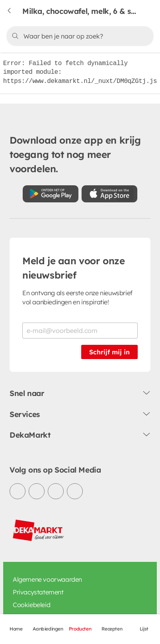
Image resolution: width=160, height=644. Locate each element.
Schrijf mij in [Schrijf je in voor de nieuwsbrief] (109, 352)
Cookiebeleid (31, 605)
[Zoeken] (79, 36)
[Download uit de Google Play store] (51, 194)
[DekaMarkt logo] (39, 531)
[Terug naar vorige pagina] (14, 11)
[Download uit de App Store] (109, 194)
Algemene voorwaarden (47, 579)
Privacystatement (38, 592)
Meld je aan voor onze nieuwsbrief (74, 268)
